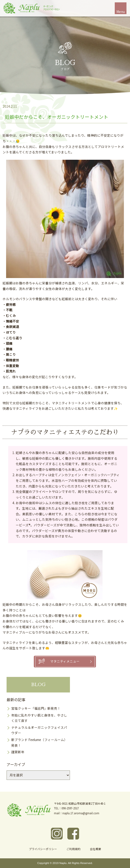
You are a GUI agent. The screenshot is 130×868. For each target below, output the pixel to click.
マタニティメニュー (65, 661)
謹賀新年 (18, 752)
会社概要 (96, 849)
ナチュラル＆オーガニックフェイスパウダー (39, 730)
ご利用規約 (73, 849)
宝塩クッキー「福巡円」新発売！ (36, 708)
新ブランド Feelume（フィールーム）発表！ (39, 742)
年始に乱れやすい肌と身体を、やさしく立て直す (39, 718)
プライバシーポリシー (43, 849)
